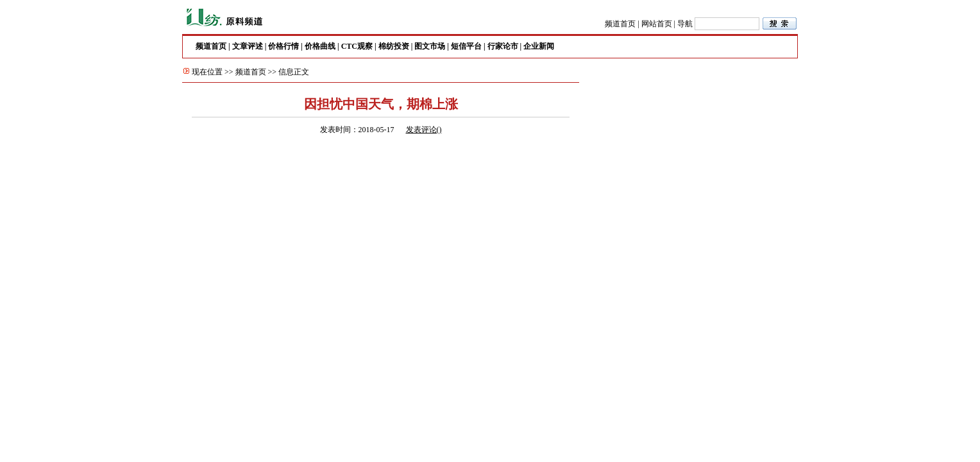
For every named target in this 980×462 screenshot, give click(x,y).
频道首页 (620, 24)
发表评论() (424, 130)
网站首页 (657, 24)
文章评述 (248, 46)
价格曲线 (320, 46)
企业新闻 (539, 46)
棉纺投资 (394, 46)
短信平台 (466, 46)
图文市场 (430, 46)
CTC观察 (357, 46)
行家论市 (503, 46)
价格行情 (283, 46)
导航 (685, 24)
